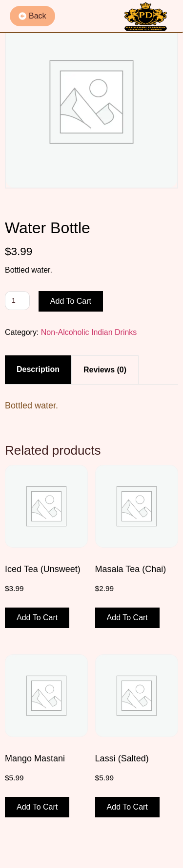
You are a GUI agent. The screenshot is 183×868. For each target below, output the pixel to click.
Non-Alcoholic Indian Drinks (89, 332)
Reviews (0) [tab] (105, 370)
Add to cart (71, 301)
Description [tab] (38, 369)
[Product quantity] (17, 300)
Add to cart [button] (37, 618)
